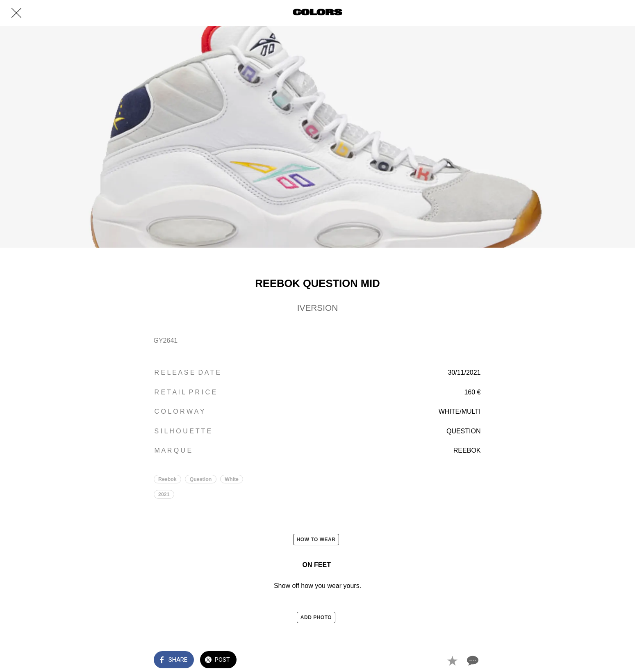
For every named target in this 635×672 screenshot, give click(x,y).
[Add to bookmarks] (452, 661)
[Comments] (472, 661)
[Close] (16, 13)
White (232, 479)
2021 (164, 494)
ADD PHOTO (316, 617)
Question (201, 479)
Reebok (167, 479)
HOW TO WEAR (316, 540)
